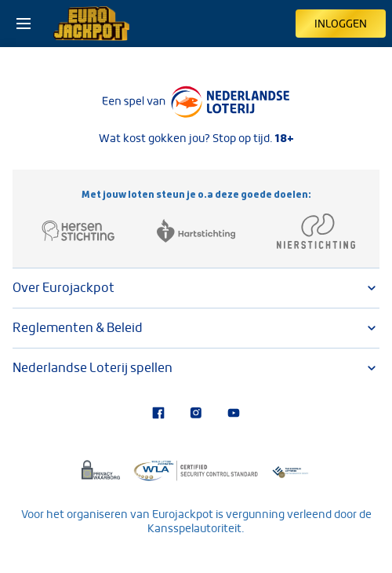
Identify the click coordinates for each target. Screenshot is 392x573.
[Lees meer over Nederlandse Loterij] (196, 102)
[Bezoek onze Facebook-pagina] (158, 414)
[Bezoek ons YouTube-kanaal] (234, 414)
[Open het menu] (24, 24)
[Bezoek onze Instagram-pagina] (196, 414)
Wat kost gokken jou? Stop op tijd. (196, 138)
